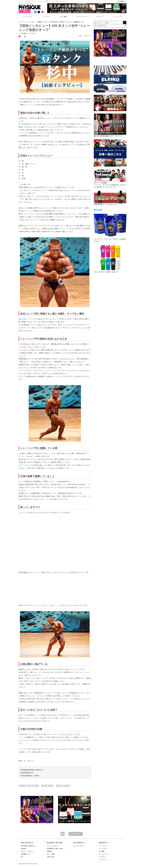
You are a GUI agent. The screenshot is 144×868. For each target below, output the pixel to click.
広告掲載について (26, 854)
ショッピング (117, 17)
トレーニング (28, 17)
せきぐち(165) (64, 786)
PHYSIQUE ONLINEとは (28, 846)
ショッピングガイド (53, 846)
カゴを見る (122, 1)
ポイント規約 (51, 854)
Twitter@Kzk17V (27, 773)
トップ (21, 22)
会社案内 (23, 849)
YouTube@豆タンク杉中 (30, 776)
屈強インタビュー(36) (30, 786)
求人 (22, 857)
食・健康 (64, 17)
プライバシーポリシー (27, 851)
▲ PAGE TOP (76, 834)
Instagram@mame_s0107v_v (32, 770)
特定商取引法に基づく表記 (55, 849)
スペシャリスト (81, 17)
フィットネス (46, 17)
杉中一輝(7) (48, 786)
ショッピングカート (79, 846)
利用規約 (49, 851)
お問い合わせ (51, 857)
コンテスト (99, 17)
